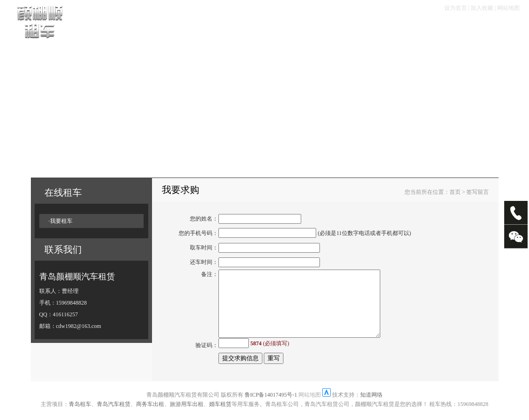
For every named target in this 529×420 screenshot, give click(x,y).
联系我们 (481, 28)
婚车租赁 (220, 411)
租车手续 (225, 28)
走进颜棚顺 (437, 28)
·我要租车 (61, 221)
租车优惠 (266, 28)
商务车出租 (150, 411)
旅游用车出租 (187, 411)
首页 (112, 28)
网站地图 (508, 8)
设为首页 (456, 8)
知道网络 (371, 401)
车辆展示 (145, 28)
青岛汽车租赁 (114, 411)
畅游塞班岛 (350, 28)
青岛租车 (80, 411)
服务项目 (306, 28)
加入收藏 (482, 8)
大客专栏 (393, 28)
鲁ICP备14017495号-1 (271, 401)
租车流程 (185, 28)
